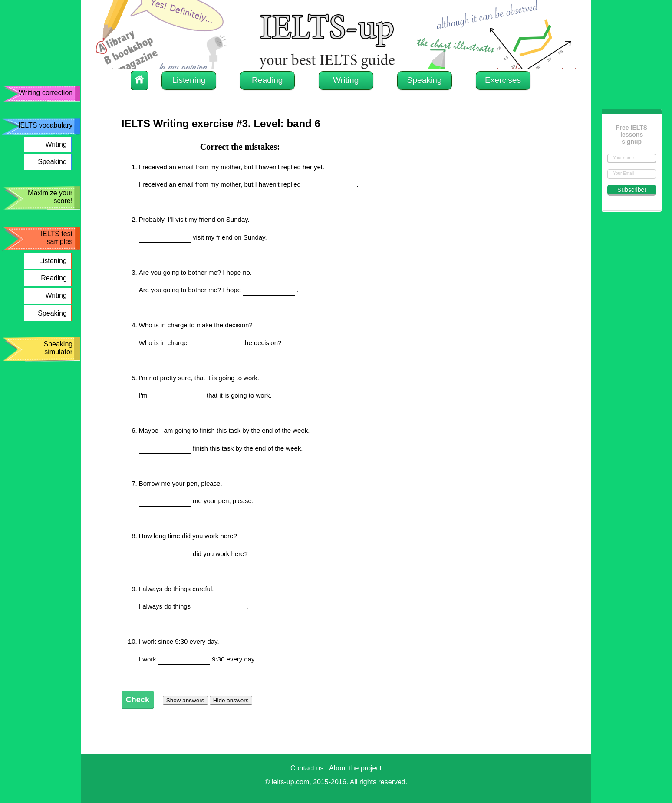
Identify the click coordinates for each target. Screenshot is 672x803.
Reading (54, 278)
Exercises (503, 80)
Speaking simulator (58, 348)
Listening (53, 261)
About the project (355, 768)
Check (138, 700)
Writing (56, 144)
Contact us (307, 768)
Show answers (185, 700)
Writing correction (46, 93)
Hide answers (231, 700)
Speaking (52, 162)
